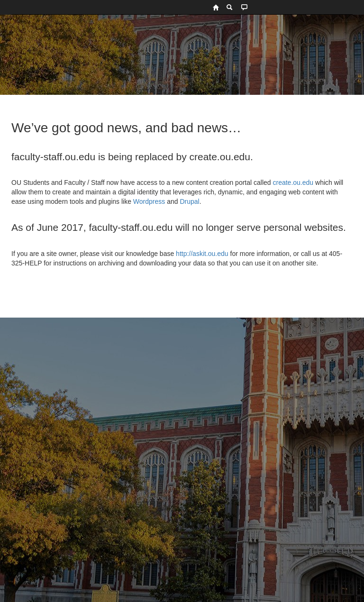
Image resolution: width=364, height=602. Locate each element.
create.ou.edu (292, 182)
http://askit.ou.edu (202, 254)
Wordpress (149, 201)
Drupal (189, 201)
